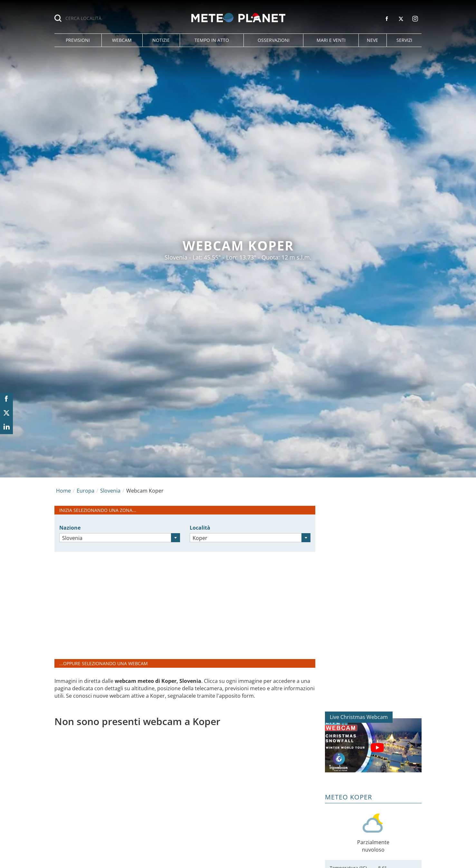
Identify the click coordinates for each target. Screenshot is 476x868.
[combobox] (120, 538)
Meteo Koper (348, 797)
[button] (78, 40)
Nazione (70, 528)
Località (200, 528)
